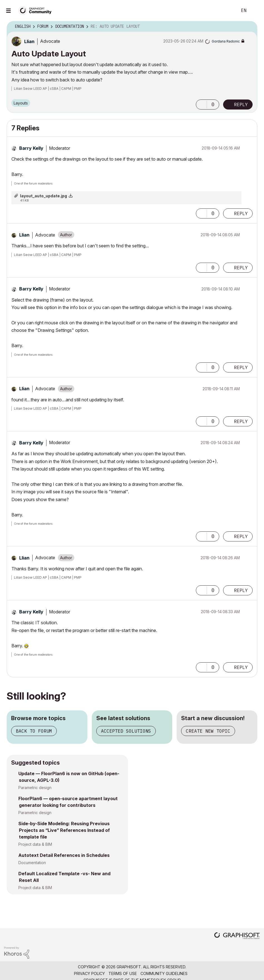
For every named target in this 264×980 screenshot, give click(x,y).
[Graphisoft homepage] (237, 936)
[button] (201, 105)
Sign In (255, 11)
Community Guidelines (164, 973)
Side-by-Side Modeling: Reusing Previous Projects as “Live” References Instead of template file (64, 830)
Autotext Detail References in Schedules (64, 855)
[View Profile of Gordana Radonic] (226, 41)
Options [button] (250, 27)
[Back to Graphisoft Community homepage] (37, 10)
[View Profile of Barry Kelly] (31, 148)
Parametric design (35, 788)
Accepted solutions (126, 731)
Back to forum (34, 731)
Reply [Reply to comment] (241, 213)
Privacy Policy (89, 973)
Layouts (21, 103)
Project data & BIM (35, 844)
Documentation (32, 863)
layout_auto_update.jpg (44, 196)
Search (227, 11)
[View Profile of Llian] (29, 41)
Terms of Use (123, 973)
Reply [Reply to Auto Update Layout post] (241, 105)
